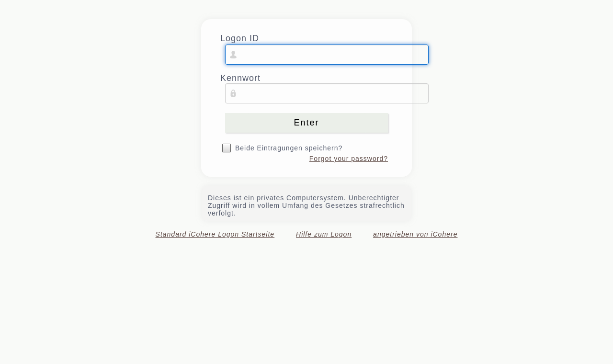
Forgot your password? (349, 159)
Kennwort (240, 78)
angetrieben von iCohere (415, 234)
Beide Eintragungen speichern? (289, 148)
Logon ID (240, 38)
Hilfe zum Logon (324, 234)
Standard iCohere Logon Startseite (215, 234)
